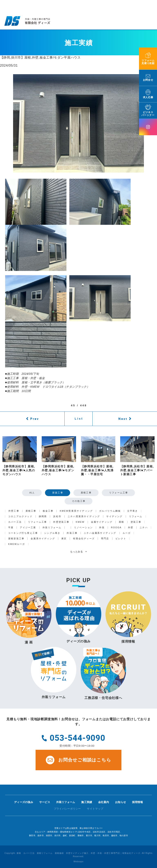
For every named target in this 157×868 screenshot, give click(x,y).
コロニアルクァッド (20, 516)
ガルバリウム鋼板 (110, 511)
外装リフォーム (52, 528)
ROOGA (116, 528)
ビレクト (121, 539)
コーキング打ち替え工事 (23, 533)
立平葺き (133, 511)
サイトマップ (95, 809)
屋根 (121, 522)
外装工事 (72, 533)
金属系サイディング (43, 539)
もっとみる (78, 552)
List (79, 419)
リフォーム (136, 516)
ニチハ (144, 528)
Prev (35, 419)
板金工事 (48, 511)
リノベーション (83, 528)
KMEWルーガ (17, 544)
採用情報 (137, 802)
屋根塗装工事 (16, 539)
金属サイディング (102, 522)
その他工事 (79, 501)
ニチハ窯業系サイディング (84, 516)
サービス (45, 802)
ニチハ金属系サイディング (100, 533)
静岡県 (43, 516)
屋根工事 (86, 493)
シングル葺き (52, 533)
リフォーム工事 (119, 493)
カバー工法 (15, 522)
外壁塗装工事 (61, 522)
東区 (64, 539)
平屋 (11, 528)
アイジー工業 (28, 528)
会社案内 (104, 802)
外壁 (131, 528)
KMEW (80, 522)
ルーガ (127, 533)
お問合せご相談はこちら (78, 760)
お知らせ (121, 802)
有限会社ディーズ (84, 539)
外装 (102, 528)
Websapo (78, 862)
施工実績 (87, 802)
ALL (32, 493)
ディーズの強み (24, 802)
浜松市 (57, 516)
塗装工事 (136, 522)
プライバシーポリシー (67, 809)
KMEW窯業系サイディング (76, 511)
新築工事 (58, 493)
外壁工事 (14, 511)
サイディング (114, 516)
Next (123, 419)
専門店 (105, 539)
